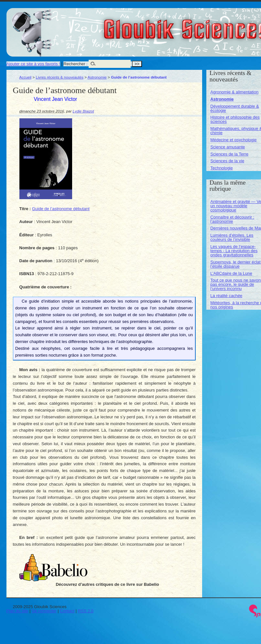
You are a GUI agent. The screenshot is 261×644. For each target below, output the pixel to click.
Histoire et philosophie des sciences (235, 119)
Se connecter (44, 611)
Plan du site (17, 611)
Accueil (26, 77)
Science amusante (228, 147)
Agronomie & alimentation (234, 92)
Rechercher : (75, 64)
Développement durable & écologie (234, 108)
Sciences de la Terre (229, 154)
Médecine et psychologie (233, 140)
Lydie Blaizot (83, 111)
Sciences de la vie (227, 161)
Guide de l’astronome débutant (61, 209)
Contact (67, 611)
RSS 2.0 (86, 611)
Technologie (221, 168)
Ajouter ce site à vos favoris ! (33, 64)
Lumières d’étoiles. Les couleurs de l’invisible (232, 237)
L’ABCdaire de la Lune (231, 273)
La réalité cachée (226, 296)
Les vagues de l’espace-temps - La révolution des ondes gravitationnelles (234, 251)
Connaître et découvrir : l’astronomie (232, 219)
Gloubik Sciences (223, 25)
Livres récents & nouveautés (60, 77)
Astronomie (97, 77)
